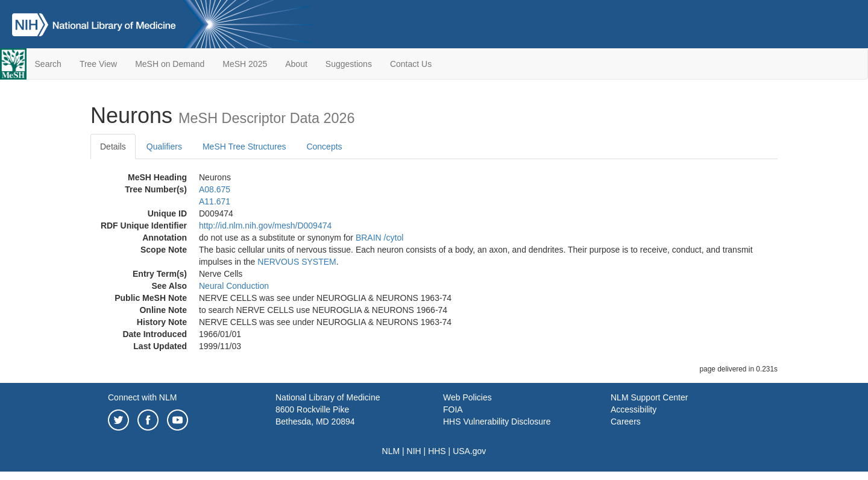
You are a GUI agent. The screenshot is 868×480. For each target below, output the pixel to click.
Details (113, 147)
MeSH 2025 (245, 64)
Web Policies (467, 397)
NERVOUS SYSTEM (297, 262)
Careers (626, 422)
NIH (414, 451)
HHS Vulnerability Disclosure (497, 422)
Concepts (324, 147)
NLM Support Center (649, 397)
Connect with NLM (142, 397)
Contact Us (411, 64)
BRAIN (369, 238)
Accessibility (634, 409)
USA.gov (469, 451)
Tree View (98, 64)
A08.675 (215, 189)
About (296, 64)
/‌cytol (394, 238)
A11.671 (215, 201)
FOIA (453, 409)
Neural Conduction (234, 286)
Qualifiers (164, 147)
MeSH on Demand (170, 64)
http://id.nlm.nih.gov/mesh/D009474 (265, 226)
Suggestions (349, 64)
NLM (391, 451)
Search (48, 64)
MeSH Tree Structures (244, 147)
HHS (437, 451)
